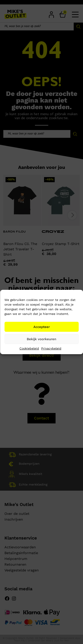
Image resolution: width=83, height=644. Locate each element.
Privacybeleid (51, 348)
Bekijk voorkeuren (41, 339)
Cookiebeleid (29, 348)
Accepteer (42, 327)
